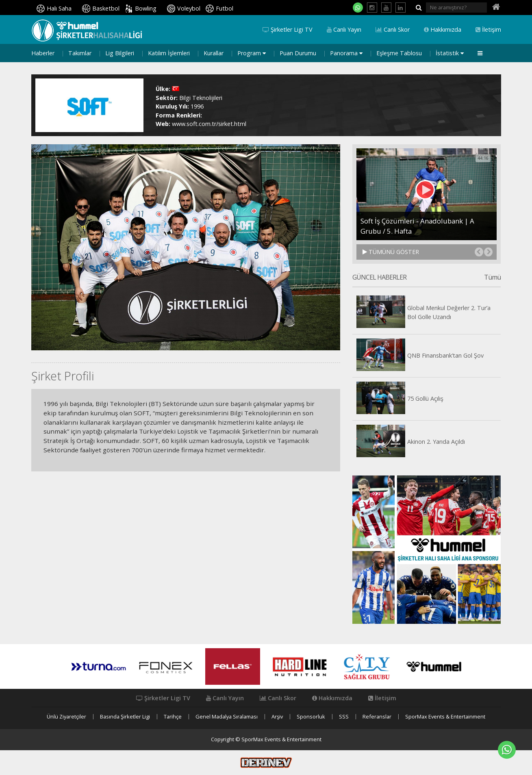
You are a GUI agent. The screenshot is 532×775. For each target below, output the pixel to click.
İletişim (488, 30)
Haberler (43, 53)
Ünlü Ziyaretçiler (66, 717)
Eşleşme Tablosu (399, 53)
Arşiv (277, 717)
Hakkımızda (443, 30)
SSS (344, 717)
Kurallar (214, 53)
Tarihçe (173, 717)
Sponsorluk (311, 717)
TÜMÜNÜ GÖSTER (391, 252)
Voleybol (189, 8)
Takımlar (80, 53)
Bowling (146, 8)
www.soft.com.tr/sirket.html (209, 124)
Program (252, 53)
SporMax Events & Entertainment (445, 717)
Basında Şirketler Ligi (125, 717)
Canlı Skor (393, 30)
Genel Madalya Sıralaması (227, 717)
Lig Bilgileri (120, 53)
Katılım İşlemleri (169, 53)
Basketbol (106, 8)
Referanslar (377, 717)
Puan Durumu (298, 53)
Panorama (346, 53)
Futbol (225, 8)
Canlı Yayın (344, 30)
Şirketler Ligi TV (288, 30)
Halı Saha (59, 8)
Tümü (492, 278)
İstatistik (450, 53)
